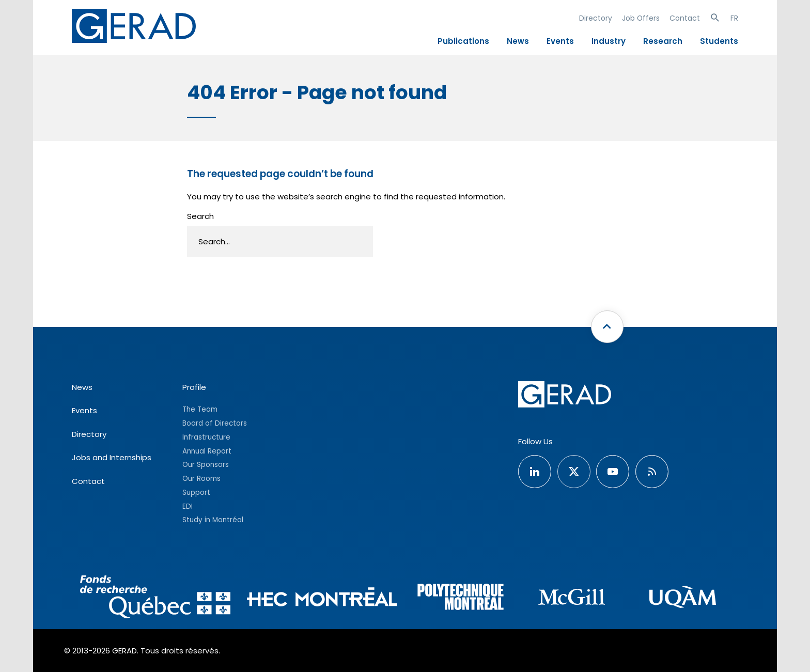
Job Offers (641, 18)
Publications (463, 41)
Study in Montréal (213, 520)
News (518, 41)
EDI (188, 506)
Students (719, 41)
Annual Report (207, 451)
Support (196, 493)
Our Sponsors (206, 465)
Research (663, 41)
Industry (609, 41)
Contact (685, 18)
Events (560, 41)
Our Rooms (201, 479)
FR (734, 18)
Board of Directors (215, 423)
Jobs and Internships (112, 457)
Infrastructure (206, 437)
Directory (596, 18)
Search (200, 216)
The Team (200, 409)
